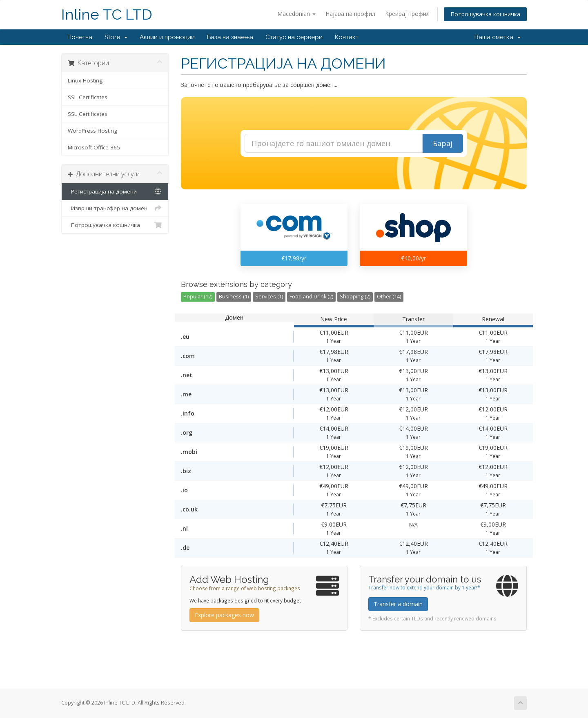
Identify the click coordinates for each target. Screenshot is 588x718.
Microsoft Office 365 (94, 147)
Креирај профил (407, 14)
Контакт (347, 37)
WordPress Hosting (92, 131)
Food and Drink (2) (311, 297)
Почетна (80, 37)
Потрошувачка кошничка (485, 14)
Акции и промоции (167, 37)
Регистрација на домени (115, 191)
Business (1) (234, 297)
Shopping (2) (355, 297)
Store (116, 37)
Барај (443, 143)
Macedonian (296, 14)
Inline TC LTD (107, 14)
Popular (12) (198, 297)
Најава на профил (350, 14)
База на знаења (230, 37)
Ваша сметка (498, 37)
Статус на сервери (294, 37)
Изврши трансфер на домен (115, 208)
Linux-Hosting (85, 80)
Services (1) (269, 297)
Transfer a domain (398, 604)
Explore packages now (224, 615)
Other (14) (389, 297)
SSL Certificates (88, 97)
